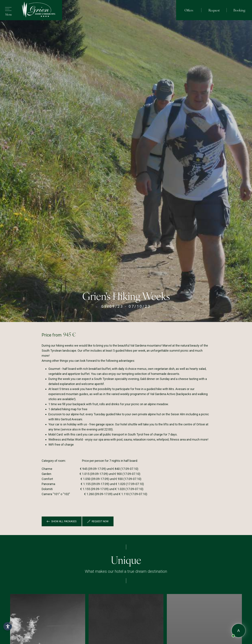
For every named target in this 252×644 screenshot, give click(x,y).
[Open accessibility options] (8, 626)
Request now (98, 521)
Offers (189, 10)
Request (214, 10)
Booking (239, 10)
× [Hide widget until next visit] (11, 623)
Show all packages (62, 521)
